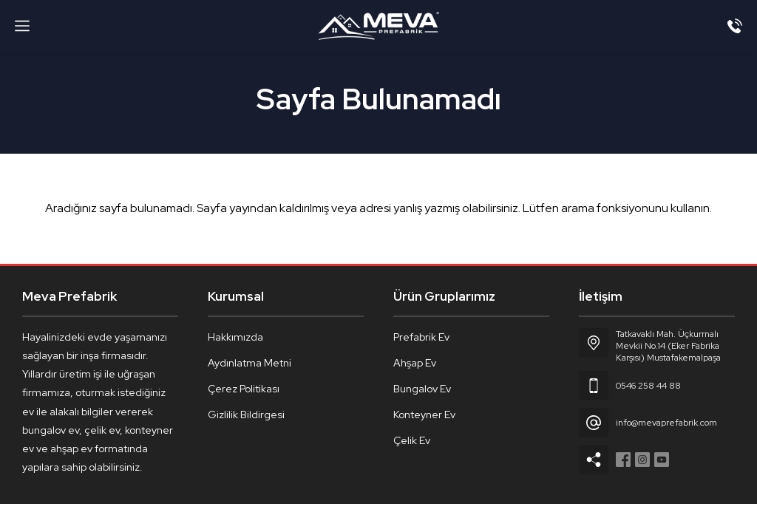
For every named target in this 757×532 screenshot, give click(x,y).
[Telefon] (735, 26)
